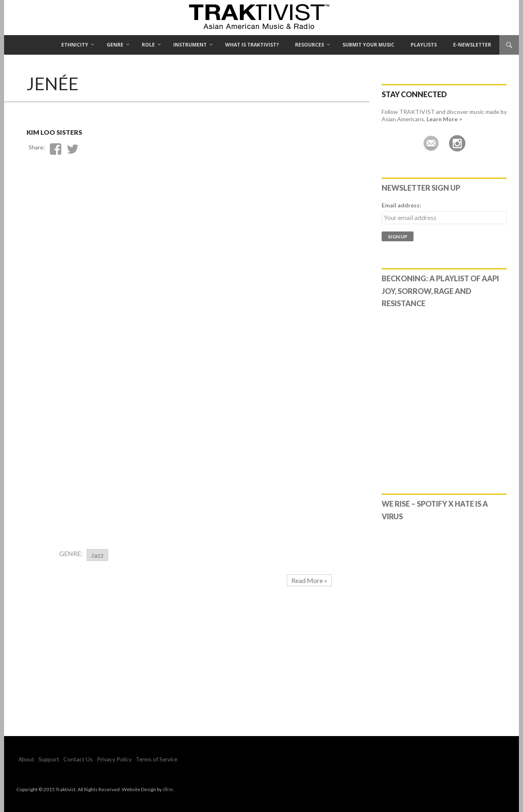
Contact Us (68, 759)
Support (44, 759)
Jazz (97, 555)
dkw (167, 789)
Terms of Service (137, 759)
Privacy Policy (99, 759)
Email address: (401, 205)
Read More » (309, 580)
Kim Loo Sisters (80, 129)
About (25, 759)
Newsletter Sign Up (421, 188)
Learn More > (444, 119)
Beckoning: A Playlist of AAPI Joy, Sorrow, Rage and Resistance (440, 291)
